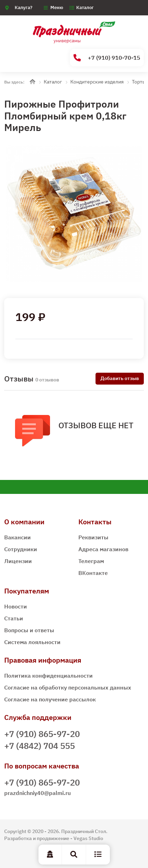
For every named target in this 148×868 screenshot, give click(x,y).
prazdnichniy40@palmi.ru (37, 793)
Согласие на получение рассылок (50, 699)
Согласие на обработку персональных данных (68, 687)
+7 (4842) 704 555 (40, 746)
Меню (57, 8)
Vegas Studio (88, 838)
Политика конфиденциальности (48, 676)
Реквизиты (93, 537)
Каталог (85, 8)
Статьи (14, 618)
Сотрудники (21, 549)
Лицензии (18, 561)
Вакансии (17, 537)
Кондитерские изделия (97, 82)
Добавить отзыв (120, 378)
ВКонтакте (93, 573)
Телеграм (91, 561)
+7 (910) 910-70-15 (107, 58)
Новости (16, 606)
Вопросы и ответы (29, 630)
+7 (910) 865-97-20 (42, 734)
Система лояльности (32, 642)
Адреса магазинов (103, 549)
